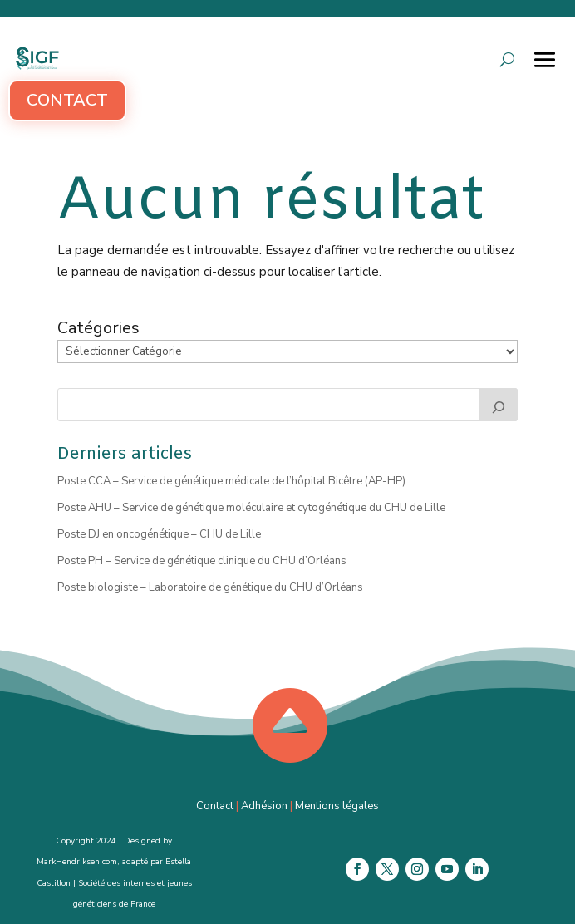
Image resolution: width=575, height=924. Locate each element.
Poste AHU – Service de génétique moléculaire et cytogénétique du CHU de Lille (251, 508)
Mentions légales (337, 806)
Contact (67, 100)
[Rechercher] (499, 405)
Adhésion (264, 806)
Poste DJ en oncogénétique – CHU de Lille (159, 534)
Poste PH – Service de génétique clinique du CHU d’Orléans (202, 561)
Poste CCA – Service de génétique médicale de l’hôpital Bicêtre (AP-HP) (231, 481)
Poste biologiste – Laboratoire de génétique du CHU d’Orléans (210, 587)
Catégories (98, 328)
